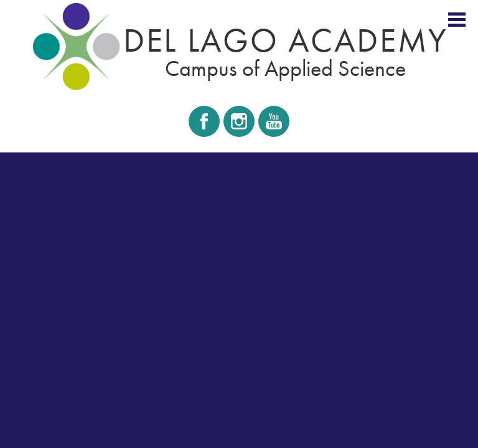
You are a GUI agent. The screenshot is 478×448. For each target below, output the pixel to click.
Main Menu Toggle (457, 20)
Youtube (273, 125)
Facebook (204, 125)
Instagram (239, 125)
